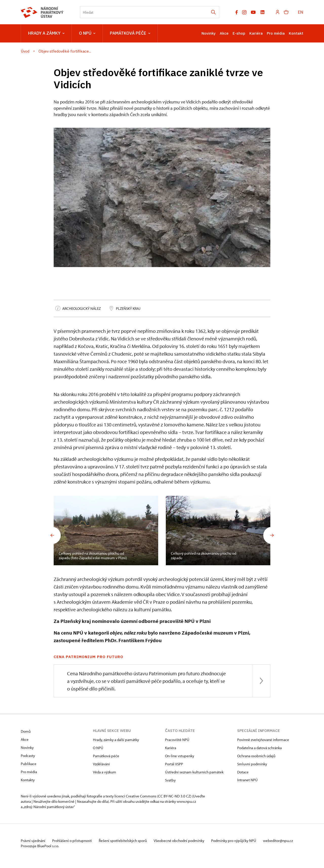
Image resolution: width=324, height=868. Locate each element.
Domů (26, 731)
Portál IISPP (174, 764)
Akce (224, 33)
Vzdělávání (101, 764)
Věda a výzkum (105, 772)
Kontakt (296, 33)
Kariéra (256, 33)
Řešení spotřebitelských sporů (127, 841)
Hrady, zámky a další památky (116, 740)
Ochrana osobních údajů (256, 756)
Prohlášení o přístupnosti (74, 841)
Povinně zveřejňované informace (263, 740)
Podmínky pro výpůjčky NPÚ (242, 841)
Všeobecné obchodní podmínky (185, 841)
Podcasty (28, 756)
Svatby (170, 780)
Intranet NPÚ (247, 780)
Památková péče (130, 33)
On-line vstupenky (180, 756)
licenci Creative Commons (135, 796)
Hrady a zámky (46, 33)
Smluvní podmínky (252, 764)
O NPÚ (87, 33)
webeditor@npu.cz (36, 846)
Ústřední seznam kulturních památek (194, 772)
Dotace (243, 772)
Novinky (209, 33)
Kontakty (28, 780)
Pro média (276, 33)
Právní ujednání (33, 841)
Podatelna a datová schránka (259, 748)
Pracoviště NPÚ (177, 740)
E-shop (239, 33)
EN (301, 12)
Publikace (29, 764)
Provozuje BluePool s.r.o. (40, 851)
